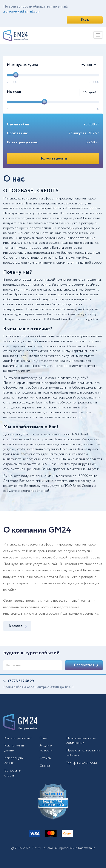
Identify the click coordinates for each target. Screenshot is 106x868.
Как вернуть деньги (14, 760)
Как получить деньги (15, 748)
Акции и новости (46, 748)
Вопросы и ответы (13, 773)
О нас (44, 738)
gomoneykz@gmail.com (22, 12)
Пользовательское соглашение (81, 741)
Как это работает (18, 738)
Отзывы (45, 758)
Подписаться (86, 665)
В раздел (18, 626)
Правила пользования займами (83, 753)
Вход (85, 20)
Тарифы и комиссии (81, 763)
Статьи (45, 766)
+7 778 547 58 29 (21, 681)
